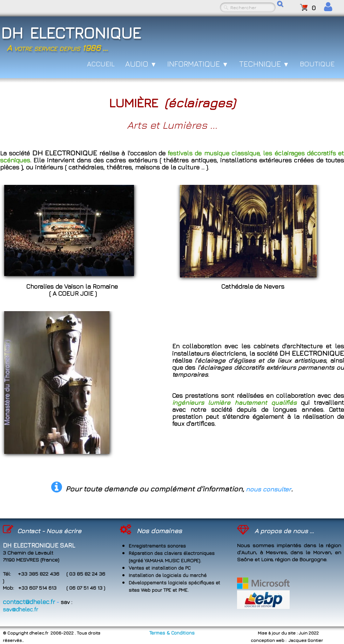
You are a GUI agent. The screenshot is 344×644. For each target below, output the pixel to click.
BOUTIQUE (317, 64)
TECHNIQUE (264, 64)
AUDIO (141, 64)
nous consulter (268, 489)
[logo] (86, 37)
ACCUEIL (101, 64)
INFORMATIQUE (198, 64)
